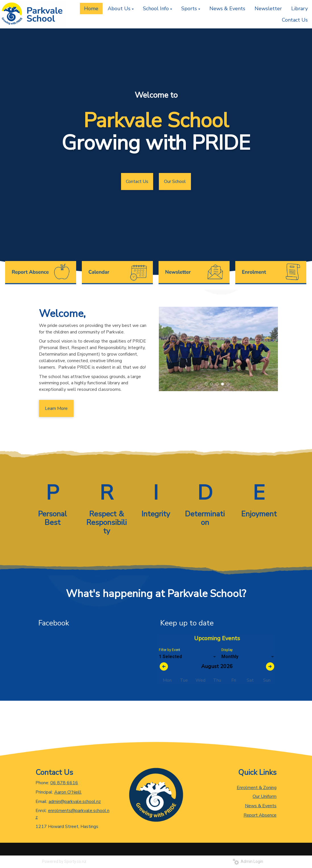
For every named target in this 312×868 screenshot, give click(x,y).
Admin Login (248, 861)
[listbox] (188, 657)
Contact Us (137, 181)
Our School (175, 181)
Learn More (56, 408)
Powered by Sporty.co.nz (64, 861)
